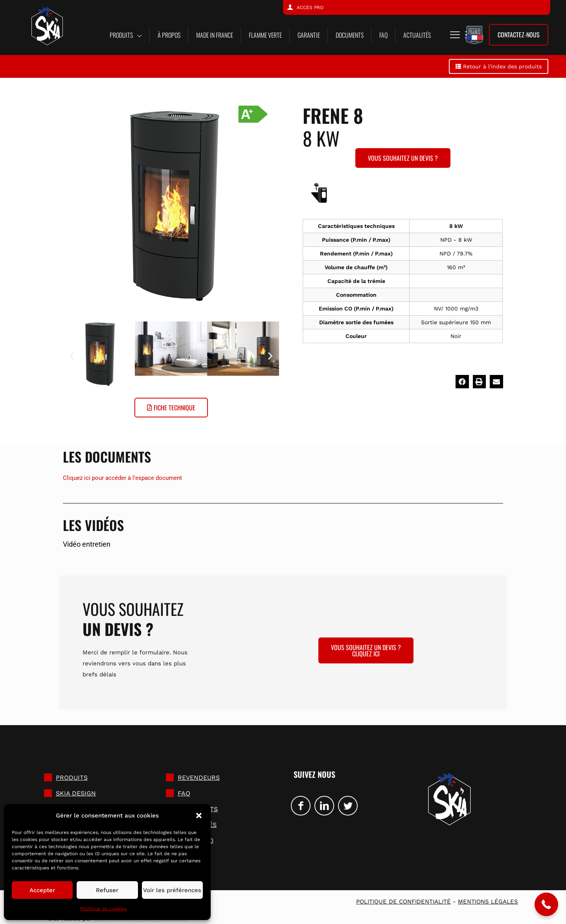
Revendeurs (199, 778)
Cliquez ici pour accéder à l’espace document (122, 478)
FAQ (184, 793)
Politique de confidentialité (403, 902)
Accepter (42, 890)
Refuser (107, 890)
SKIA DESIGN (76, 793)
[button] (199, 816)
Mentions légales (488, 902)
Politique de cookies (103, 909)
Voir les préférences (172, 890)
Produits (72, 778)
